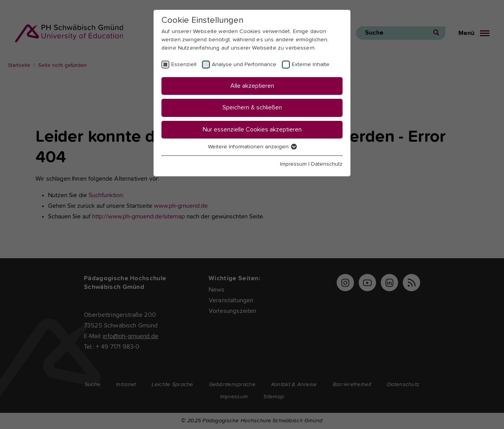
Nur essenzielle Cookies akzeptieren (252, 129)
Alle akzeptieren (252, 86)
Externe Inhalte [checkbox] (311, 65)
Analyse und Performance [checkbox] (244, 65)
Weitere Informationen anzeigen (252, 147)
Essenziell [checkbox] (184, 65)
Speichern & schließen (252, 107)
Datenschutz (327, 164)
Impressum (293, 164)
